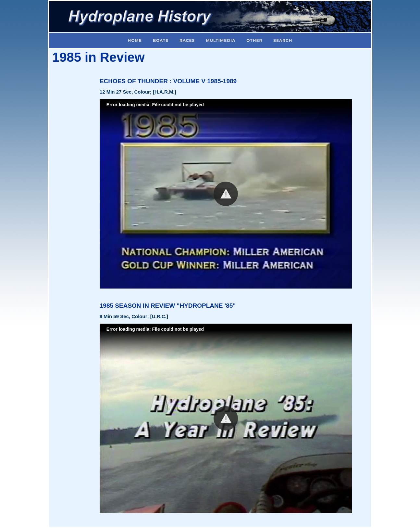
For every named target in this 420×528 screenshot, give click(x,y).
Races (187, 40)
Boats (161, 40)
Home (135, 40)
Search (283, 40)
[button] (226, 194)
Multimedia (221, 40)
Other (254, 40)
